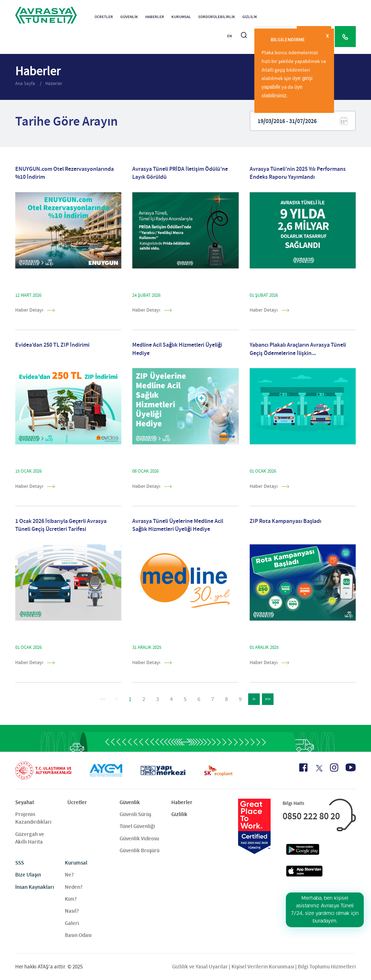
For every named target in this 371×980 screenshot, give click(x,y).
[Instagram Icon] (334, 768)
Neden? (74, 887)
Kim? (71, 899)
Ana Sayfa (26, 83)
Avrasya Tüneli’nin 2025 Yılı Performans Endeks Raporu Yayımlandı (298, 173)
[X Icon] (319, 768)
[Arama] (244, 32)
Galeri (72, 923)
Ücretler (104, 17)
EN (230, 36)
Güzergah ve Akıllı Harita (30, 838)
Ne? (69, 875)
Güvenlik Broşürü (139, 850)
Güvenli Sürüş (135, 814)
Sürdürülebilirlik (217, 17)
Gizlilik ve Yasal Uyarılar (200, 967)
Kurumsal (181, 17)
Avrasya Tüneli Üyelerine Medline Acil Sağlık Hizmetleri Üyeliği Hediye (178, 525)
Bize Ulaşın (28, 875)
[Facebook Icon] (303, 768)
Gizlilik (250, 17)
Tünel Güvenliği (137, 826)
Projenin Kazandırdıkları (33, 818)
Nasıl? (72, 911)
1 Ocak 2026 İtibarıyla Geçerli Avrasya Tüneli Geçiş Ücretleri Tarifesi (61, 525)
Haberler (155, 17)
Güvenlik (129, 17)
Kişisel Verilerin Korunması (263, 967)
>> (268, 699)
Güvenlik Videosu (139, 839)
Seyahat (25, 802)
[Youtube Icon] (351, 767)
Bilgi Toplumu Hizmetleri (327, 967)
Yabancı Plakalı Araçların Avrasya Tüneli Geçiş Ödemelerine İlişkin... (298, 349)
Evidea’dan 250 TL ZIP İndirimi (52, 345)
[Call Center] (345, 37)
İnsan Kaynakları (35, 887)
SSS (20, 863)
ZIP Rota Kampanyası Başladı (285, 521)
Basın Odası (78, 935)
